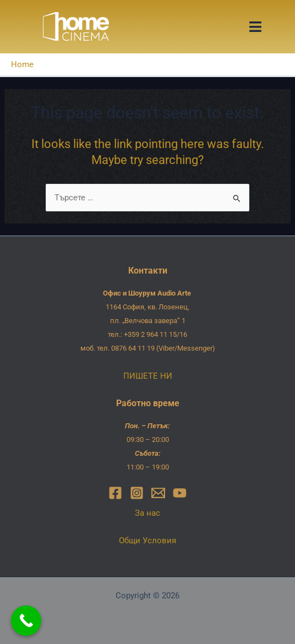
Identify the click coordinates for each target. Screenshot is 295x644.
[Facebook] (115, 493)
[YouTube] (180, 493)
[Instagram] (137, 493)
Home (22, 64)
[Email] (158, 493)
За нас (147, 513)
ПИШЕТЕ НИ (148, 376)
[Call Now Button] (26, 621)
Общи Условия (147, 541)
